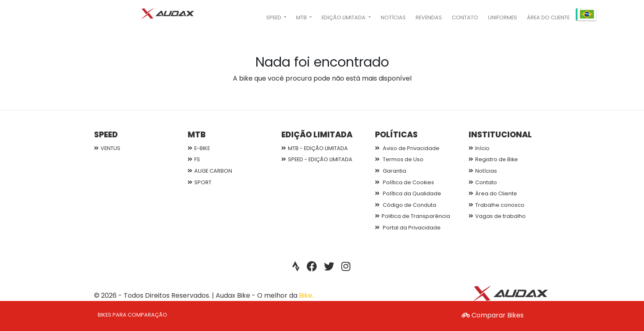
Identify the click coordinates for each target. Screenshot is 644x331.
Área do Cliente (548, 17)
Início (479, 148)
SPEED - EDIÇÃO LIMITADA (317, 159)
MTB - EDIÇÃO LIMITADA (315, 148)
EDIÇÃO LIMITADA (317, 135)
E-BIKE (199, 148)
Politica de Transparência (413, 216)
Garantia (391, 171)
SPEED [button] (274, 17)
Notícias (393, 17)
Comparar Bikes (493, 315)
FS (194, 159)
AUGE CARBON (210, 171)
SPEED (106, 135)
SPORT (200, 182)
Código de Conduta (406, 205)
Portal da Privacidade (408, 228)
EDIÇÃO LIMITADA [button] (344, 17)
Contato (465, 17)
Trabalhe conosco (497, 205)
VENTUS (107, 148)
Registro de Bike (493, 159)
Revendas (429, 17)
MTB (197, 135)
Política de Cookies (405, 182)
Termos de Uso (399, 159)
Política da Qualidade (408, 193)
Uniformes (503, 17)
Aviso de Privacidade (407, 148)
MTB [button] (302, 17)
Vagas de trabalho (497, 216)
